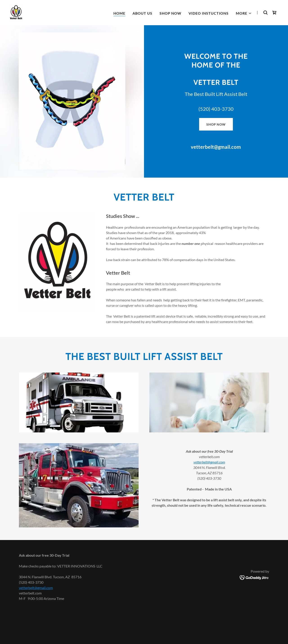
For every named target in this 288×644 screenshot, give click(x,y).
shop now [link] (170, 13)
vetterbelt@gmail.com (209, 462)
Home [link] (119, 13)
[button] (244, 13)
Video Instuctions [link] (209, 13)
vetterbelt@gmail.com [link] (216, 147)
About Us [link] (142, 13)
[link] (16, 12)
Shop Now (216, 124)
